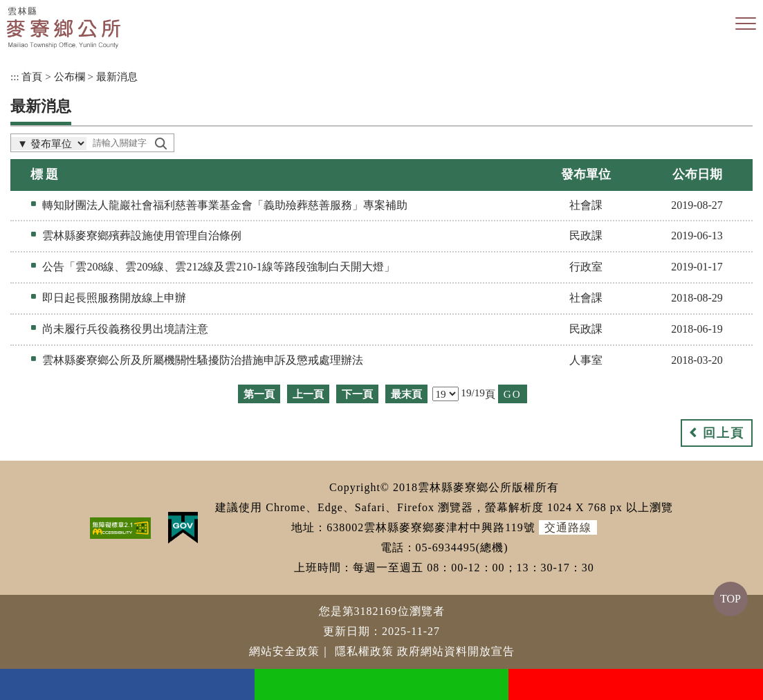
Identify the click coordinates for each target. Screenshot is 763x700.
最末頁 (406, 394)
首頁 (32, 76)
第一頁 (259, 394)
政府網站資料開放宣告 (456, 651)
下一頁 (357, 394)
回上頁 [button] (724, 433)
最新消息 (117, 76)
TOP (730, 599)
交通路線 (568, 527)
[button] (746, 24)
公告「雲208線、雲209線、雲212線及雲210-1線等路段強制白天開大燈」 (218, 267)
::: (15, 76)
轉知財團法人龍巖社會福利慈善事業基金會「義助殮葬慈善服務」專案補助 (225, 205)
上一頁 (308, 394)
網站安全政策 (284, 651)
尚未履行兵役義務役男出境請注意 (125, 329)
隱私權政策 (364, 651)
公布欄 (70, 76)
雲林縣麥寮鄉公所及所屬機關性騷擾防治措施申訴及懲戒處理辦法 (203, 360)
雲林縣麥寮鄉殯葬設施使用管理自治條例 (142, 236)
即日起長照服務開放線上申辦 (114, 298)
